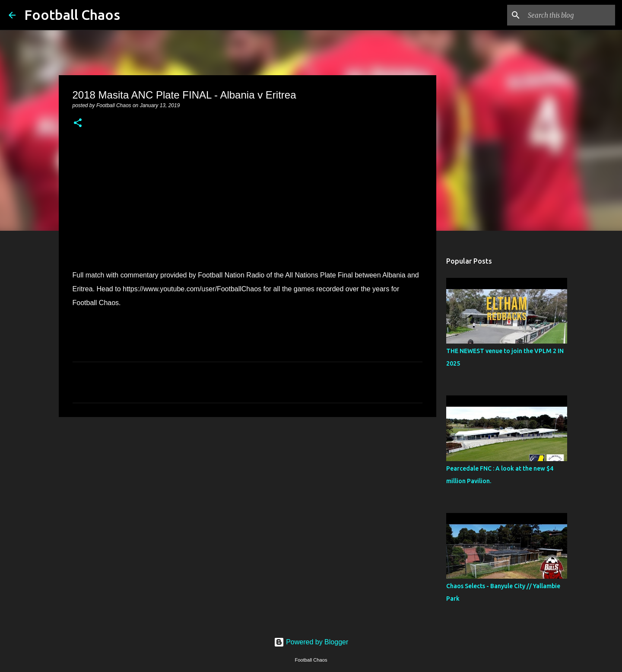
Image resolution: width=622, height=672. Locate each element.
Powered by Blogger (311, 642)
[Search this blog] (570, 15)
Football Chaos (72, 15)
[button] (78, 124)
